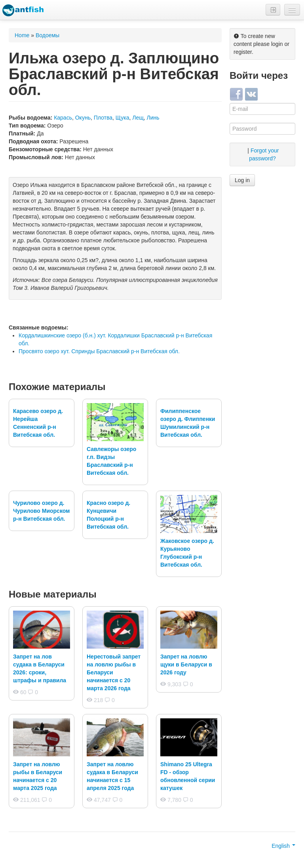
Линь (153, 118)
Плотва (103, 118)
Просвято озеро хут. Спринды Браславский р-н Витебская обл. (99, 351)
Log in (242, 180)
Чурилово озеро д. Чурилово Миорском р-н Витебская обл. (41, 511)
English (283, 846)
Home (22, 35)
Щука (123, 118)
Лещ (138, 118)
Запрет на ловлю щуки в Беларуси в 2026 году (186, 664)
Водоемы (47, 35)
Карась (63, 118)
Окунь (83, 118)
